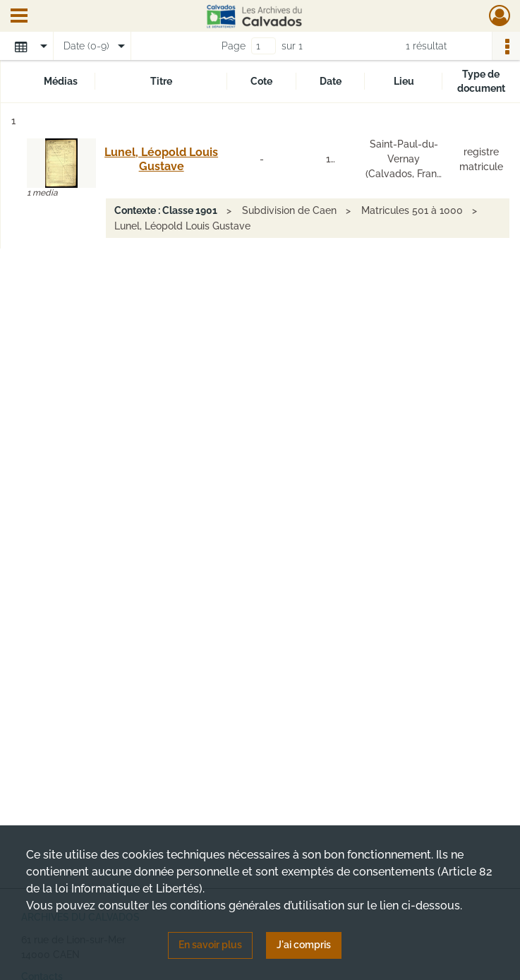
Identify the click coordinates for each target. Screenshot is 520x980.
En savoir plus (210, 945)
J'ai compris (304, 945)
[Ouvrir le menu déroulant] (19, 17)
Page (234, 46)
